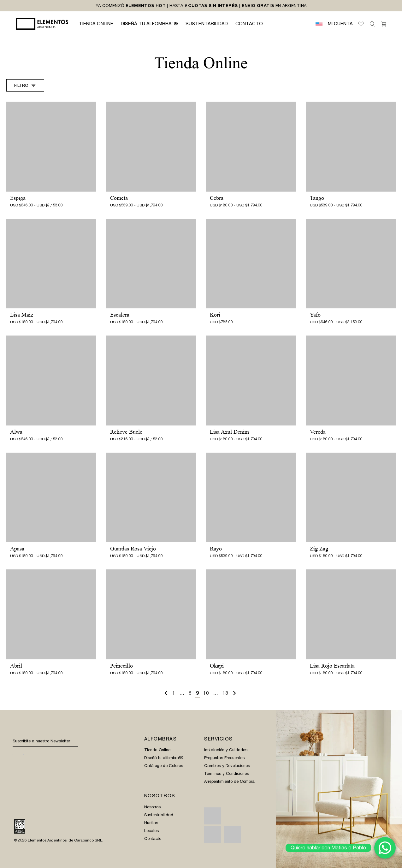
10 (206, 693)
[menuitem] (319, 24)
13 (225, 693)
